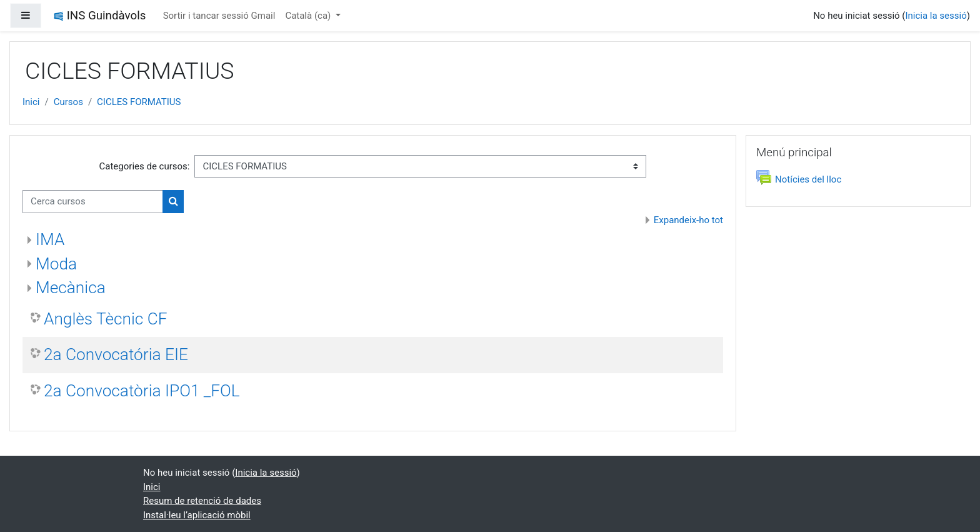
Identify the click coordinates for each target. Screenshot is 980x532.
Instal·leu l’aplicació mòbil (197, 515)
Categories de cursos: (145, 166)
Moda (56, 264)
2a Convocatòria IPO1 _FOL (142, 391)
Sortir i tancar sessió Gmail (219, 16)
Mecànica (71, 288)
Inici (31, 102)
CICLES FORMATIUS (139, 102)
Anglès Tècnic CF (106, 319)
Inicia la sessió (936, 16)
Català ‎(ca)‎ (309, 16)
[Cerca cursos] (93, 202)
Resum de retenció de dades (202, 501)
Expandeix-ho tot (688, 220)
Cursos (68, 102)
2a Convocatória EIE (116, 354)
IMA (50, 239)
